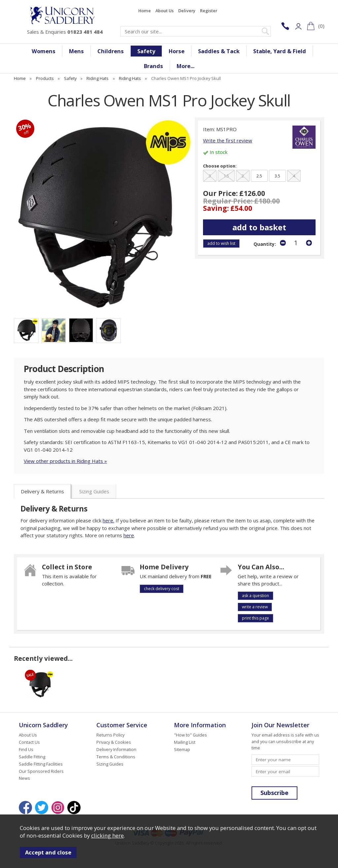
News (24, 778)
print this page (255, 618)
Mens (76, 51)
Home (145, 11)
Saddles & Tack (219, 51)
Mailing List (185, 742)
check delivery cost (162, 589)
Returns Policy (110, 735)
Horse (177, 51)
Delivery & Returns (42, 491)
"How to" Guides (190, 735)
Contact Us (29, 742)
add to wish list (221, 243)
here (129, 535)
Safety (146, 51)
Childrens (111, 51)
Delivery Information (116, 749)
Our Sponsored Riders (41, 771)
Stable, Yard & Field (280, 51)
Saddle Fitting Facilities (41, 764)
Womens (44, 51)
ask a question (255, 596)
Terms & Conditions (116, 757)
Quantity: (265, 244)
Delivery (187, 11)
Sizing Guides (94, 491)
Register (209, 11)
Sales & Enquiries (65, 32)
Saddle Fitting (32, 757)
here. (108, 520)
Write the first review (228, 140)
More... (186, 66)
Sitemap (182, 749)
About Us (165, 11)
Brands (153, 66)
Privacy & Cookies (114, 742)
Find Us (26, 749)
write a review (255, 607)
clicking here (107, 835)
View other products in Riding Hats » (65, 461)
